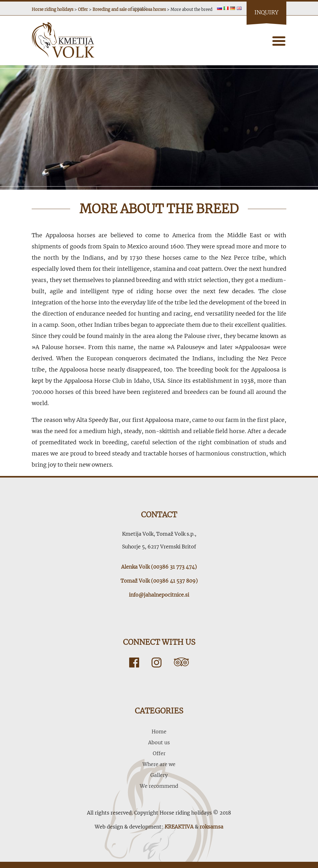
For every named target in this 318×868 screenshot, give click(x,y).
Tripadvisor (181, 663)
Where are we (159, 764)
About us (159, 742)
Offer (159, 753)
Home (159, 732)
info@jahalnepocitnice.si (159, 595)
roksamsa (211, 827)
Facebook (134, 663)
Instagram (157, 663)
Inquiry (266, 12)
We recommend (159, 786)
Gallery (159, 775)
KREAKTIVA (179, 827)
